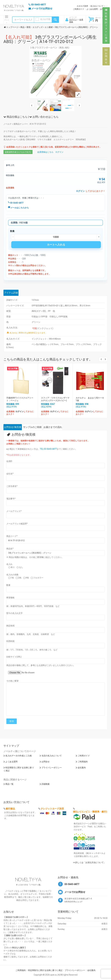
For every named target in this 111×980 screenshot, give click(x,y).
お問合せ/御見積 (13, 427)
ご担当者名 (12, 486)
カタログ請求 (82, 6)
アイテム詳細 (11, 293)
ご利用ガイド (78, 9)
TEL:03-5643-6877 (48, 449)
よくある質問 (92, 9)
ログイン (73, 20)
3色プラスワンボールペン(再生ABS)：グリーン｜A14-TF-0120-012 (50, 39)
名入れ (9, 564)
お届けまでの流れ (53, 427)
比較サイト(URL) (14, 657)
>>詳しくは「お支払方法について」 (89, 862)
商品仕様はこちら (15, 117)
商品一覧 (9, 784)
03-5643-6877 (16, 203)
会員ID (9, 461)
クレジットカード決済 (52, 809)
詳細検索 (46, 784)
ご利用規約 (83, 762)
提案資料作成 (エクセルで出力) (18, 152)
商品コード (12, 536)
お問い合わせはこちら (44, 117)
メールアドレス (14, 511)
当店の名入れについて (52, 756)
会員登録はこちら (45, 152)
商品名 (10, 549)
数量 (8, 585)
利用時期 (10, 641)
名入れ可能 (45, 19)
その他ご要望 (12, 681)
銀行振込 (10, 809)
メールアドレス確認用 (17, 524)
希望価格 (10, 598)
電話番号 (11, 499)
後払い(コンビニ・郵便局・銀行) (90, 812)
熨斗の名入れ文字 (14, 613)
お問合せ (46, 762)
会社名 (10, 474)
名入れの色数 (12, 575)
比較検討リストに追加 (106, 25)
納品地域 (10, 626)
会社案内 (82, 768)
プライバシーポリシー (52, 768)
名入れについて (97, 6)
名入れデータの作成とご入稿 (18, 756)
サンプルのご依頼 (32, 427)
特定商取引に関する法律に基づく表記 (45, 970)
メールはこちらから (18, 208)
